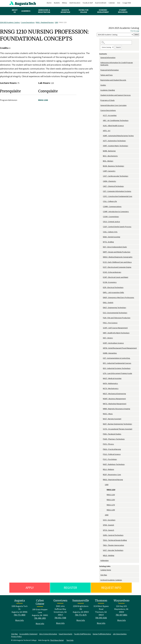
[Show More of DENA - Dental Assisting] (102, 237)
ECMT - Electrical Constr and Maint (116, 277)
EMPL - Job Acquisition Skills (113, 292)
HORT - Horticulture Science (113, 343)
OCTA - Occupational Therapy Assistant (118, 429)
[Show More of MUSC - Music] (102, 414)
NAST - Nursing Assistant (112, 419)
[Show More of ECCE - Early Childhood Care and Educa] (102, 262)
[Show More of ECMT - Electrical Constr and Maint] (102, 277)
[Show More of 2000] (104, 515)
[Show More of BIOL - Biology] (102, 161)
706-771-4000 (20, 615)
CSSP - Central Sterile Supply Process (117, 227)
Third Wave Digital (57, 640)
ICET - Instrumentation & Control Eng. (117, 358)
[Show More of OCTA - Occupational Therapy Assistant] (102, 429)
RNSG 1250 (111, 500)
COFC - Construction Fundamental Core (118, 196)
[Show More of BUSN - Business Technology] (102, 166)
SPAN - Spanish (108, 525)
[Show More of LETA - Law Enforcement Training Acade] (102, 373)
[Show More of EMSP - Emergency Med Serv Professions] (102, 298)
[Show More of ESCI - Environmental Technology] (102, 313)
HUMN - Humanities (110, 353)
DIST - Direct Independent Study (115, 247)
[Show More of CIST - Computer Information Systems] (102, 191)
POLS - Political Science (112, 454)
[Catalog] (115, 35)
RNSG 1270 (111, 505)
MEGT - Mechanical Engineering (114, 394)
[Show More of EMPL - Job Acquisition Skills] (102, 292)
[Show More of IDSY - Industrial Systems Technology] (102, 368)
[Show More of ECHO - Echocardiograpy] (102, 272)
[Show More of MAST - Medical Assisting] (102, 378)
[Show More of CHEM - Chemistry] (102, 181)
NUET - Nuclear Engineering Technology (117, 424)
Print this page (135, 31)
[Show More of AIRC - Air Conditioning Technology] (102, 120)
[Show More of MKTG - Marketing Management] (102, 404)
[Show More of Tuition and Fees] (100, 75)
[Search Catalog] (116, 42)
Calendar (112, 3)
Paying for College (84, 11)
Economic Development (103, 11)
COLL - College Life (110, 201)
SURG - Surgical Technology (113, 535)
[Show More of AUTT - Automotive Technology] (102, 141)
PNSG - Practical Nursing (112, 449)
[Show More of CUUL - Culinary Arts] (102, 232)
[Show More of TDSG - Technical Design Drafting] (102, 540)
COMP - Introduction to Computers (116, 212)
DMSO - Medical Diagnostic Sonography (118, 257)
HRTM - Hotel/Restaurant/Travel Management (120, 348)
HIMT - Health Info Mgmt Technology (116, 333)
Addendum (104, 560)
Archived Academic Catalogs (111, 580)
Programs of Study (108, 100)
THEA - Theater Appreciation (113, 545)
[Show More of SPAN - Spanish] (102, 525)
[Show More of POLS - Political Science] (102, 454)
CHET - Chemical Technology (113, 186)
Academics (26, 11)
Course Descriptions (28, 22)
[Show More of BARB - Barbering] (102, 151)
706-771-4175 (81, 615)
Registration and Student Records (113, 80)
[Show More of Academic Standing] (100, 90)
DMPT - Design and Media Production (117, 252)
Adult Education (75, 3)
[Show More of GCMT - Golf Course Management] (102, 328)
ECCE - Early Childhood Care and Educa (117, 262)
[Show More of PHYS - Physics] (102, 444)
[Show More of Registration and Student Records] (100, 80)
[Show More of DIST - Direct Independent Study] (102, 247)
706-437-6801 (121, 615)
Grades (103, 85)
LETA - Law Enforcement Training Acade (117, 373)
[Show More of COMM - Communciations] (102, 207)
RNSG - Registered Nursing (45, 22)
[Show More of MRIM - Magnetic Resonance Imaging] (102, 409)
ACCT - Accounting (110, 115)
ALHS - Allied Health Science (113, 126)
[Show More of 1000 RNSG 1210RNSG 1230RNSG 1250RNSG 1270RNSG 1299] (104, 485)
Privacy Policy (16, 636)
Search (118, 47)
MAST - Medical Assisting (112, 378)
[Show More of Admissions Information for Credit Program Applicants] (100, 63)
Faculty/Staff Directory (83, 634)
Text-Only (70, 640)
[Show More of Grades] (100, 85)
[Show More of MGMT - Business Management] (102, 399)
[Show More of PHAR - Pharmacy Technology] (102, 439)
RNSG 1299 (111, 510)
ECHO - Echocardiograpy (112, 272)
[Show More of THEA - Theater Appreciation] (102, 545)
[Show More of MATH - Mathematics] (102, 383)
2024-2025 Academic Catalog (10, 22)
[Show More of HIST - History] (102, 338)
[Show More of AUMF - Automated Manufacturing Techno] (102, 136)
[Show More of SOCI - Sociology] (102, 520)
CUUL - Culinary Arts (110, 232)
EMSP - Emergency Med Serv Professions (118, 297)
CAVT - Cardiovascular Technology (116, 176)
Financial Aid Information (110, 70)
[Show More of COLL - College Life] (102, 201)
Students (57, 3)
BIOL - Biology (108, 161)
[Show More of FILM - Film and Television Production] (102, 318)
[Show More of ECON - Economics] (102, 282)
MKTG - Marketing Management (115, 404)
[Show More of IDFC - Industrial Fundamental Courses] (102, 363)
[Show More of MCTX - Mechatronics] (102, 389)
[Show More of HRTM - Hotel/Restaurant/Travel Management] (102, 348)
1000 (56, 22)
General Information (108, 58)
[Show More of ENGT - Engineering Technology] (102, 308)
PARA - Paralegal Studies (112, 434)
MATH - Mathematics (110, 383)
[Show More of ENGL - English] (102, 303)
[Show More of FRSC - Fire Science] (102, 323)
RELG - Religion (108, 469)
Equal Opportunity (66, 634)
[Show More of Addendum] (100, 561)
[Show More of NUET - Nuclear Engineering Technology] (102, 424)
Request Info (111, 588)
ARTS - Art (107, 131)
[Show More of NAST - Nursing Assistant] (102, 419)
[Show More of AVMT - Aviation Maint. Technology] (102, 146)
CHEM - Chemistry (109, 181)
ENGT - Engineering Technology (115, 308)
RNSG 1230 (111, 495)
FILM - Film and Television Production (117, 318)
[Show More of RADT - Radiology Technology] (102, 464)
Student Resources (123, 11)
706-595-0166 (101, 618)
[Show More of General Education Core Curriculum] (100, 105)
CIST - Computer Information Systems (117, 191)
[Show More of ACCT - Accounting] (102, 115)
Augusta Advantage (65, 11)
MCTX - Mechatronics (111, 388)
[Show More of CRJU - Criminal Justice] (102, 222)
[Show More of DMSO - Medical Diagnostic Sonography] (102, 257)
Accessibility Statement (28, 634)
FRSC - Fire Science (110, 323)
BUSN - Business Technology (114, 166)
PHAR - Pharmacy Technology (114, 439)
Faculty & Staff (88, 3)
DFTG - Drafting (108, 242)
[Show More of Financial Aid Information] (100, 70)
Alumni (49, 3)
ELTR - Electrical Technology (113, 287)
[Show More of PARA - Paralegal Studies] (102, 434)
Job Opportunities (120, 634)
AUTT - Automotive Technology (114, 141)
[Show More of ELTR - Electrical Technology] (102, 287)
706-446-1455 (40, 618)
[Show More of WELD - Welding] (102, 555)
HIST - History (108, 338)
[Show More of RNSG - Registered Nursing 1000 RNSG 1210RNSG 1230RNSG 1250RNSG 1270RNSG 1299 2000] (102, 480)
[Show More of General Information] (100, 58)
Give (119, 3)
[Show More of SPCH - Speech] (102, 530)
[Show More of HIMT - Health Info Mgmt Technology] (102, 333)
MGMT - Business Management (114, 399)
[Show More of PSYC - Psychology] (102, 459)
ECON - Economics (110, 282)
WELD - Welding (109, 555)
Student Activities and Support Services (116, 95)
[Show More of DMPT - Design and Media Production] (102, 252)
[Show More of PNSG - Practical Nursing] (102, 449)
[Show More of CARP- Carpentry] (102, 171)
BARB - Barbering (109, 151)
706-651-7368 (60, 618)
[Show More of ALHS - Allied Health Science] (102, 126)
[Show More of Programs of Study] (100, 100)
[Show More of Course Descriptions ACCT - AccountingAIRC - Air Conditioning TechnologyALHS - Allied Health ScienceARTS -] (100, 110)
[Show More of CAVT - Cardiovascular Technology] (102, 176)
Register (70, 588)
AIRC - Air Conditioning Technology (116, 120)
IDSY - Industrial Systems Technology (117, 368)
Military (65, 3)
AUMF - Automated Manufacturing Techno (118, 136)
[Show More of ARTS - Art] (102, 131)
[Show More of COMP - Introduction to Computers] (102, 212)
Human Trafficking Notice (102, 634)
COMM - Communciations (112, 206)
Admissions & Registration (44, 11)
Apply (30, 588)
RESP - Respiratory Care (112, 475)
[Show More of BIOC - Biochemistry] (102, 156)
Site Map (104, 575)
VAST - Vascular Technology (113, 550)
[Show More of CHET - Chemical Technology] (102, 186)
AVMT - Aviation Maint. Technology (116, 146)
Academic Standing (108, 90)
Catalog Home (106, 570)
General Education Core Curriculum (113, 105)
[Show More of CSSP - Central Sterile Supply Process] (102, 227)
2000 (107, 515)
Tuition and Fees (107, 75)
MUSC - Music (108, 414)
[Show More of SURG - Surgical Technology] (102, 535)
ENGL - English (108, 302)
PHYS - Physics (108, 444)
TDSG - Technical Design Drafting (115, 540)
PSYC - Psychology (110, 459)
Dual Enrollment (101, 3)
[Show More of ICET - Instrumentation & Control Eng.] (102, 358)
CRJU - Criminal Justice (111, 222)
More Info (19, 620)
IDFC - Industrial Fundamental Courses (117, 363)
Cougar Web (127, 3)
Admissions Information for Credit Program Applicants (117, 64)
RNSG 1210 (111, 490)
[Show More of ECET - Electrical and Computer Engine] (102, 267)
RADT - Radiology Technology (114, 464)
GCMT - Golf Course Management (115, 328)
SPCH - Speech (108, 530)
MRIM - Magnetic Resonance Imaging (117, 409)
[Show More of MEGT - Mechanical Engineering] (102, 394)
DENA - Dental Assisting (112, 237)
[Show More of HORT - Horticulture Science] (102, 343)
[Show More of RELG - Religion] (102, 469)
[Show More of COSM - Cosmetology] (102, 217)
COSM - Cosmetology (111, 217)
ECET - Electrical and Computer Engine (117, 267)
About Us (15, 11)
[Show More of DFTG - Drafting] (102, 242)
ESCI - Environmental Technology (115, 313)
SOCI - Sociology (109, 520)
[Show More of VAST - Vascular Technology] (102, 550)
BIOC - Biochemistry (110, 156)
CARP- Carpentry (109, 171)
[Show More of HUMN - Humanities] (102, 353)
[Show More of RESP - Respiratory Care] (102, 475)
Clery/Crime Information (48, 634)
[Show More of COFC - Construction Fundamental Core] (102, 196)
